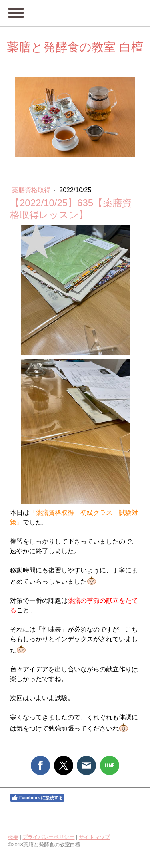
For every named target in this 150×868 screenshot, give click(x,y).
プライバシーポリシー (48, 837)
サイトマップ (94, 837)
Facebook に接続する (37, 798)
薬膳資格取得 (32, 190)
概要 (13, 837)
